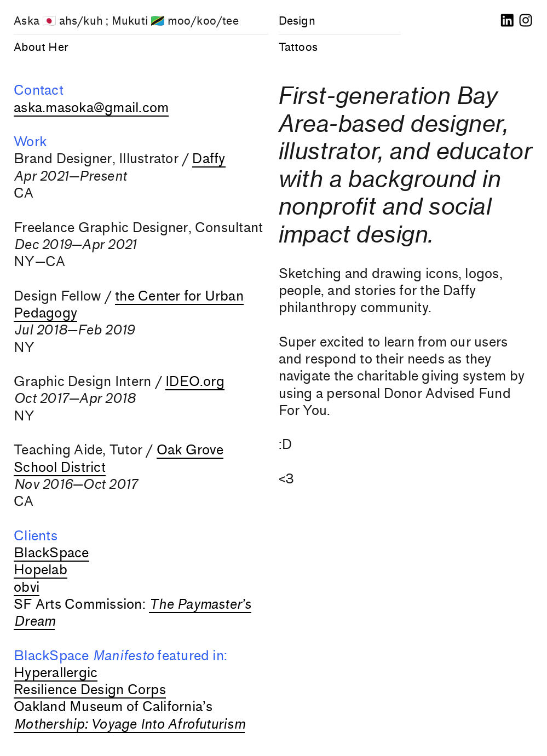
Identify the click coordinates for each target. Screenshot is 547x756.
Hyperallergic (56, 673)
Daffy (209, 159)
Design (297, 21)
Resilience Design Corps (90, 690)
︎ (526, 21)
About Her (41, 47)
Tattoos (298, 47)
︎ (507, 21)
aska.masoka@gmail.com (91, 108)
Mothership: (51, 724)
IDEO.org (195, 382)
